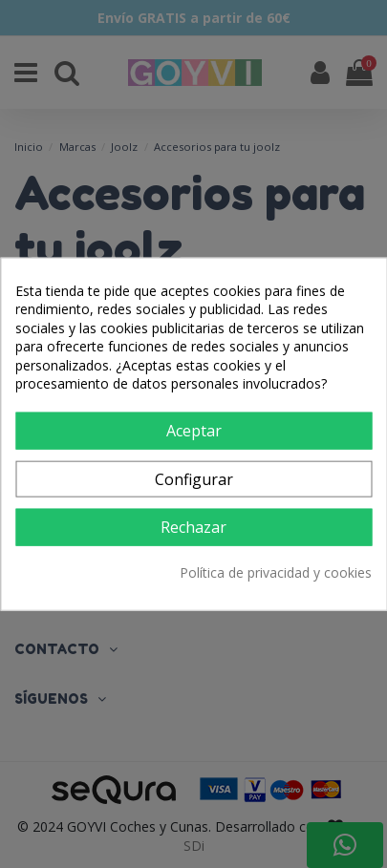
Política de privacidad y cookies (276, 572)
